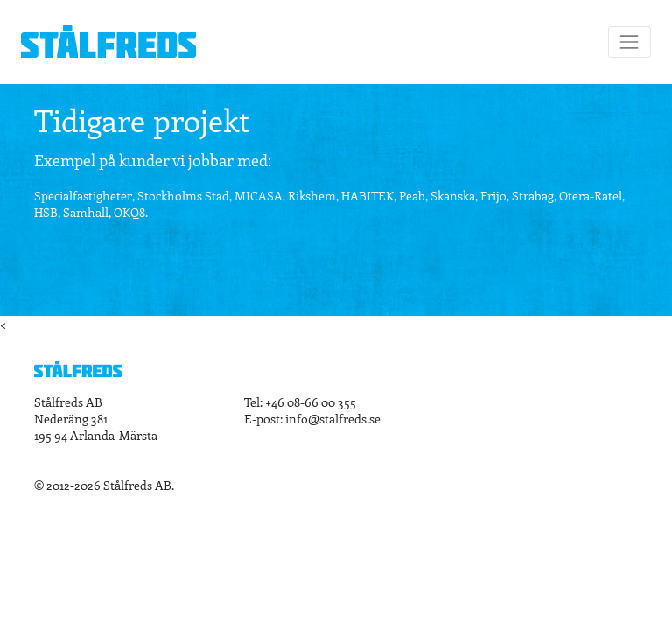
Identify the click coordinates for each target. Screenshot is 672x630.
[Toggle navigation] (630, 42)
